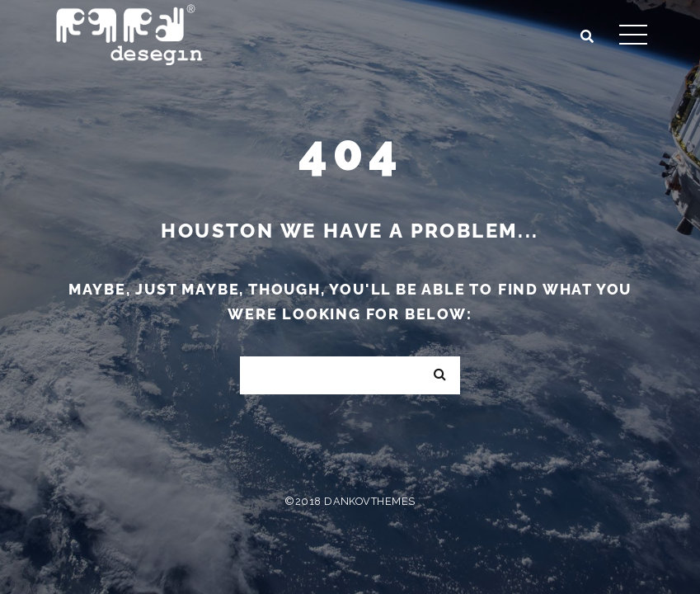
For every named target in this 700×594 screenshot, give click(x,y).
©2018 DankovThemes (350, 501)
